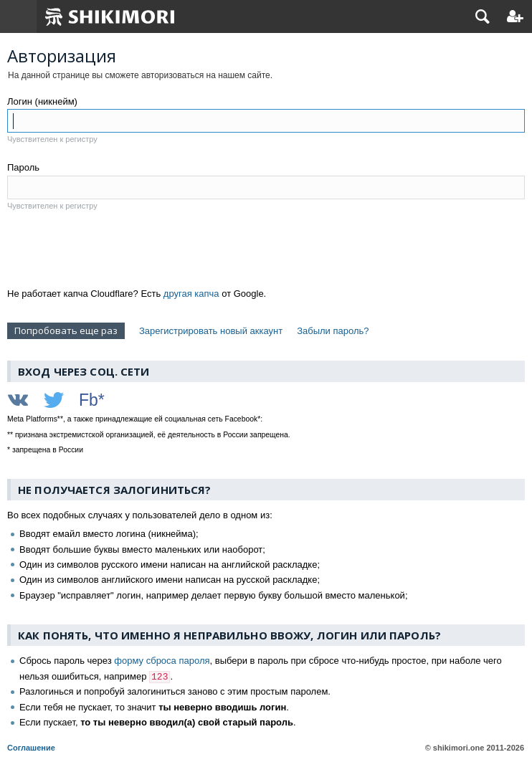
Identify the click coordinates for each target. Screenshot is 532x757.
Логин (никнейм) (42, 101)
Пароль (23, 167)
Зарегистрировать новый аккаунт (211, 331)
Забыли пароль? (333, 331)
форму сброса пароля (162, 661)
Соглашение (31, 748)
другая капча (191, 294)
